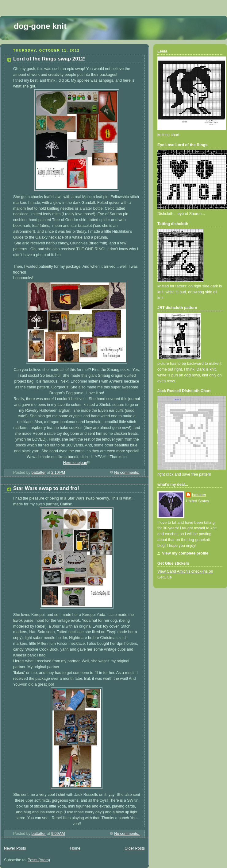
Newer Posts (15, 848)
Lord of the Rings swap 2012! (49, 59)
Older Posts (135, 848)
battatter (199, 495)
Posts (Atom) (39, 860)
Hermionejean (75, 463)
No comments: (127, 473)
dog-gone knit (40, 26)
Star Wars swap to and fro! (46, 488)
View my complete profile (185, 553)
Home (75, 848)
